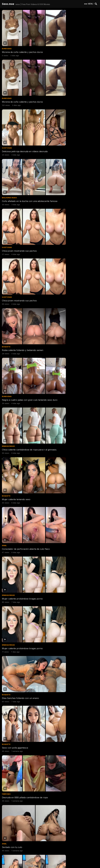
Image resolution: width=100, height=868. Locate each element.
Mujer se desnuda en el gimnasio (18, 834)
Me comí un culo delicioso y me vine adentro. (24, 497)
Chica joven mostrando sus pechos (19, 125)
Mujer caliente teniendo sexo (65, 208)
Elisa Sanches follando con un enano (70, 294)
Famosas (55, 331)
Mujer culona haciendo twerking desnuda (71, 374)
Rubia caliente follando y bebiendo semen (23, 166)
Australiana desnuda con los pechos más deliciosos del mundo (22, 710)
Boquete (6, 162)
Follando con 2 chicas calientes (17, 794)
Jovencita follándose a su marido (18, 666)
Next (64, 850)
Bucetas (6, 451)
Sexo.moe (8, 4)
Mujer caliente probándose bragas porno (71, 251)
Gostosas (7, 79)
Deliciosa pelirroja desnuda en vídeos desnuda (25, 83)
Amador (6, 619)
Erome (54, 619)
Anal (4, 248)
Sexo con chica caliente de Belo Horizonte (23, 583)
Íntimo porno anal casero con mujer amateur (73, 794)
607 (54, 850)
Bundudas (7, 39)
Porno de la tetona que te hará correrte (71, 623)
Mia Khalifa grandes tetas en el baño (69, 414)
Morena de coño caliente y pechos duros (22, 43)
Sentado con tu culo (12, 374)
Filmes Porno (57, 451)
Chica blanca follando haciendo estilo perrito (73, 709)
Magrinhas (56, 579)
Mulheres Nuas (58, 79)
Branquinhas (8, 205)
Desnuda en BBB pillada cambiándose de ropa (74, 334)
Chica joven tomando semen (16, 414)
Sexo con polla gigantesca (15, 334)
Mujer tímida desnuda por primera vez (70, 583)
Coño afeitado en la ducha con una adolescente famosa (68, 84)
